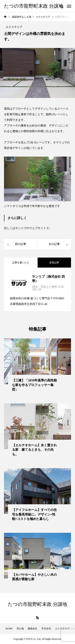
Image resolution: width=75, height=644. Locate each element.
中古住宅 (46, 629)
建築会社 (33, 629)
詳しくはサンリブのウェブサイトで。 (28, 228)
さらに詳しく (17, 218)
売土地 (20, 629)
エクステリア (62, 629)
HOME (9, 629)
